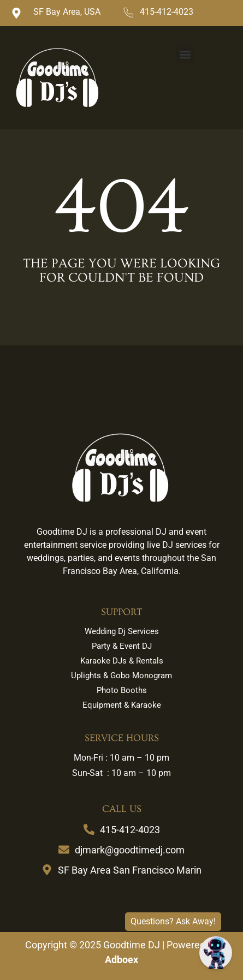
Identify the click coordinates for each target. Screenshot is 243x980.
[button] (185, 54)
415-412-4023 (167, 12)
